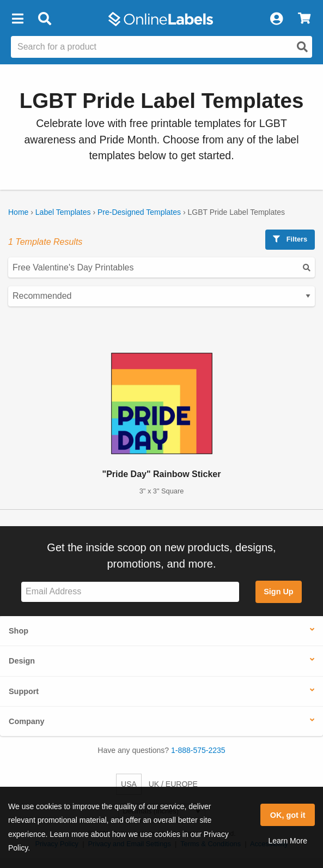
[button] (17, 19)
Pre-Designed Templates (139, 212)
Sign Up (278, 592)
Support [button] (24, 691)
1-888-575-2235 (198, 750)
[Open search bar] (44, 19)
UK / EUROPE (173, 784)
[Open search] (302, 47)
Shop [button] (19, 631)
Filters (290, 239)
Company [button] (27, 721)
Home (18, 212)
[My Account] (276, 19)
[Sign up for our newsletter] (130, 592)
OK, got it (288, 815)
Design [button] (22, 661)
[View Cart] (304, 19)
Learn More (288, 841)
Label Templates (63, 212)
